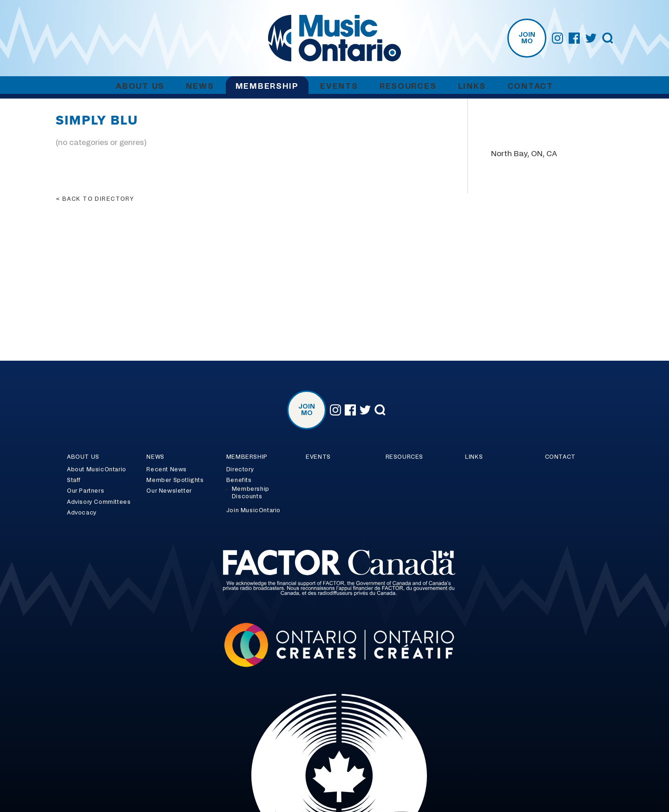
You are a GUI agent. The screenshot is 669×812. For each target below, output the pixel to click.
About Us (140, 86)
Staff (74, 480)
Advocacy (82, 513)
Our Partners (85, 491)
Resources (408, 86)
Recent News (167, 469)
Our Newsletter (169, 491)
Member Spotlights (175, 480)
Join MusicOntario (253, 510)
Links (472, 86)
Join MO (527, 38)
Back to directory (98, 199)
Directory (240, 469)
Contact (530, 86)
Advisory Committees (99, 502)
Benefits (239, 480)
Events (339, 86)
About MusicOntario (97, 469)
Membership (267, 86)
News (200, 86)
